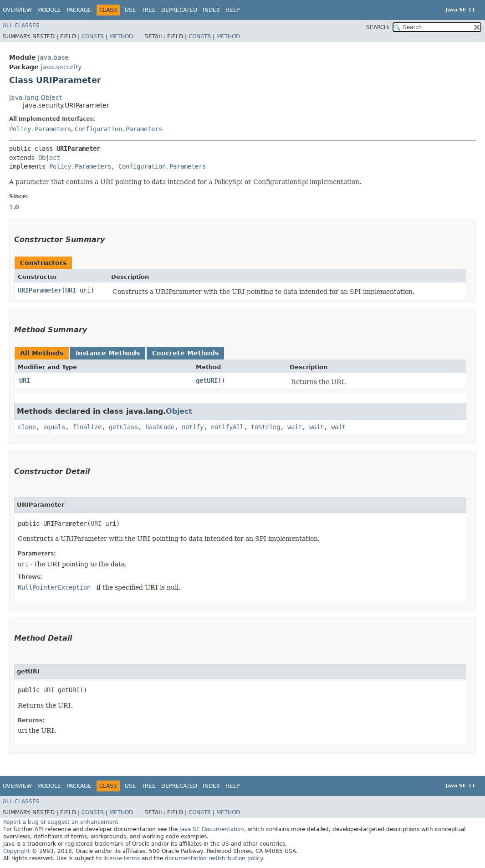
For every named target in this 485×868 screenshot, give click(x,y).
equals (54, 427)
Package (79, 10)
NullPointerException (54, 587)
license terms (122, 858)
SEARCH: (378, 27)
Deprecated (179, 10)
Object (49, 158)
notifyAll (227, 427)
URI (71, 290)
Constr (93, 36)
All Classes (21, 26)
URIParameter (40, 290)
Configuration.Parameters (118, 129)
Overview (17, 10)
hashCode (160, 427)
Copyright (17, 851)
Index (211, 10)
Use (130, 10)
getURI (207, 380)
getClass (123, 427)
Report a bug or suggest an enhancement (61, 822)
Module (49, 10)
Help (232, 10)
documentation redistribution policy (214, 858)
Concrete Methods (185, 353)
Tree (149, 10)
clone (27, 427)
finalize (87, 427)
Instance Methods (108, 353)
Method (121, 36)
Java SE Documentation (212, 829)
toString (265, 427)
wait (295, 427)
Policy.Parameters (40, 129)
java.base (53, 57)
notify (193, 427)
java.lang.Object (35, 98)
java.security (61, 67)
